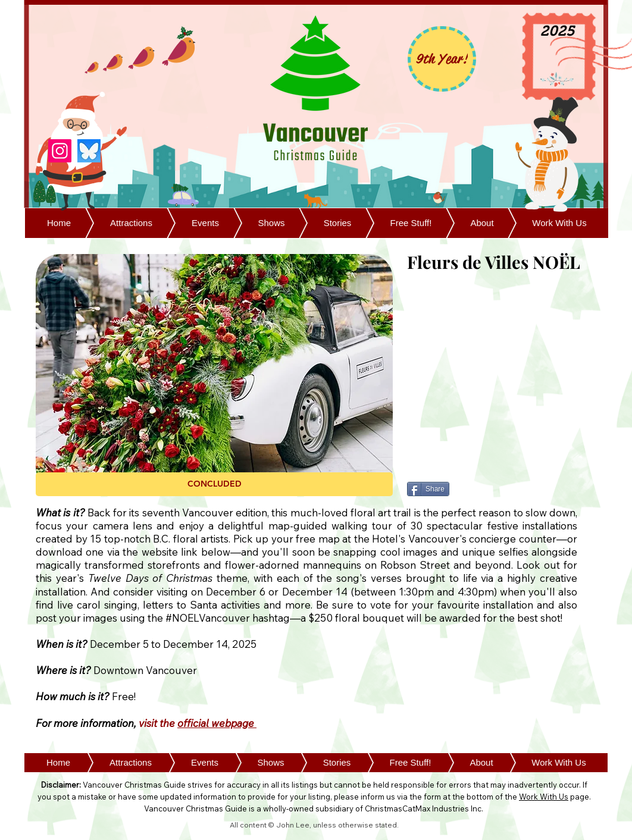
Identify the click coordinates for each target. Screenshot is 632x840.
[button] (214, 484)
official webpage (217, 723)
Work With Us (544, 797)
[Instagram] (60, 151)
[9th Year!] (442, 59)
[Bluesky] (89, 151)
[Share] (428, 489)
